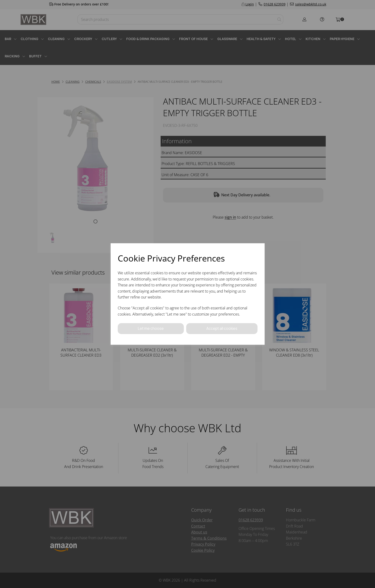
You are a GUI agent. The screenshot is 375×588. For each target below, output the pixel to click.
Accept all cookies (222, 328)
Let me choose (151, 328)
